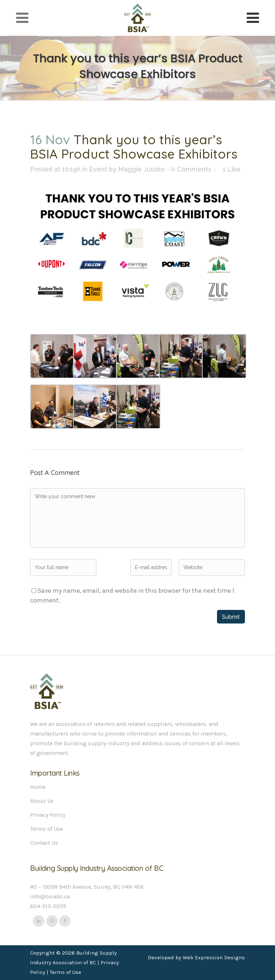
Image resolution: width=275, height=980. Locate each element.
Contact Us (44, 843)
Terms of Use (47, 829)
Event (98, 169)
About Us (42, 801)
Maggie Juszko (141, 169)
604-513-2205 (48, 906)
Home (38, 787)
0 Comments (191, 169)
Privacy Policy (48, 815)
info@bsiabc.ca (50, 896)
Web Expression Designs (214, 957)
